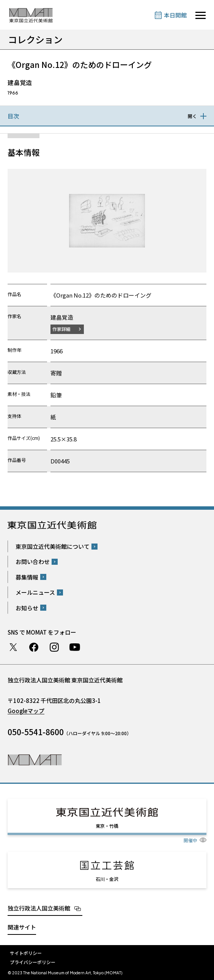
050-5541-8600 (36, 732)
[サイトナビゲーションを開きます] (201, 15)
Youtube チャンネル (75, 647)
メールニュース (35, 592)
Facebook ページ (34, 647)
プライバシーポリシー (33, 962)
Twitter (13, 647)
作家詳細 (61, 329)
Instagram (54, 647)
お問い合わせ (33, 562)
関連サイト (22, 927)
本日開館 (175, 15)
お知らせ (27, 608)
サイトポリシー (26, 953)
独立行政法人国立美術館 (39, 908)
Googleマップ (26, 711)
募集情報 (27, 577)
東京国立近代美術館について (53, 546)
